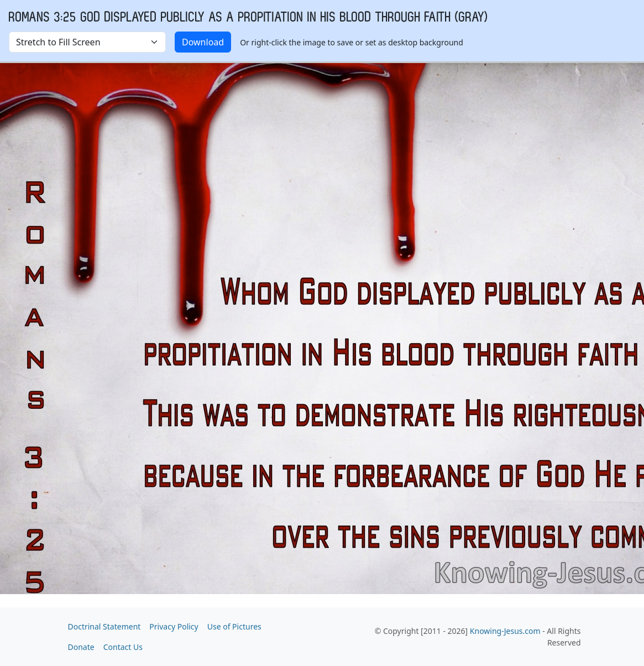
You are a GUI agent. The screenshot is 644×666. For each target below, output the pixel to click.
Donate (81, 647)
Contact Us (123, 647)
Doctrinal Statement (104, 626)
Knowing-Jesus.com (505, 631)
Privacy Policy (174, 626)
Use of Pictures (234, 626)
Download (203, 42)
